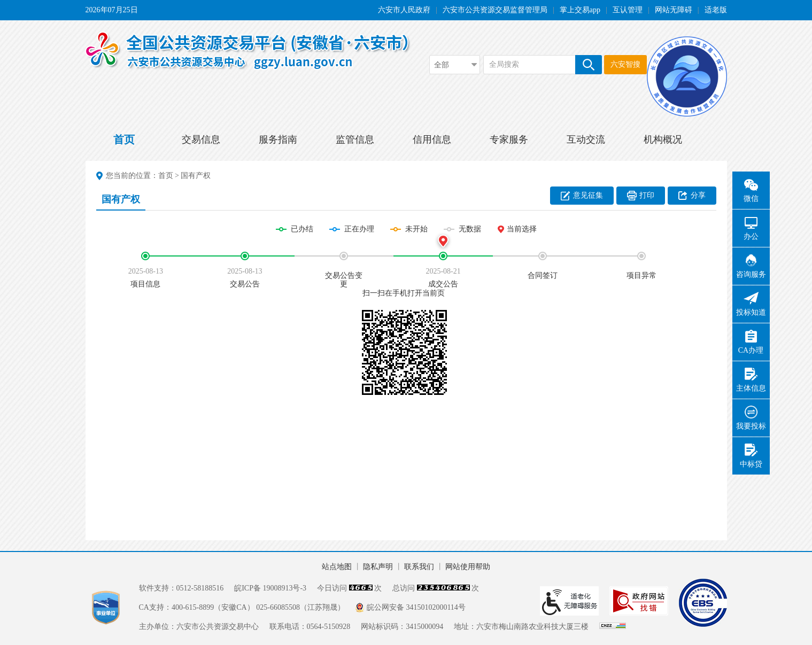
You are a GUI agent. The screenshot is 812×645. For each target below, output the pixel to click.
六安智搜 (625, 64)
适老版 (716, 10)
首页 (124, 139)
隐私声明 (378, 567)
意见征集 (588, 195)
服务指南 (278, 139)
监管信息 (355, 139)
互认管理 (628, 10)
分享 (698, 195)
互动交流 (586, 139)
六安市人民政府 (404, 10)
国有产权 (196, 176)
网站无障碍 (674, 10)
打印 (647, 195)
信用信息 (432, 139)
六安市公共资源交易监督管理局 (495, 10)
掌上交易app (580, 10)
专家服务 (509, 139)
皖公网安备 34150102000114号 (416, 607)
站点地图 (337, 567)
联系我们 (419, 567)
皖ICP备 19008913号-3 (270, 588)
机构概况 (663, 139)
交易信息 (201, 139)
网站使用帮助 (468, 567)
